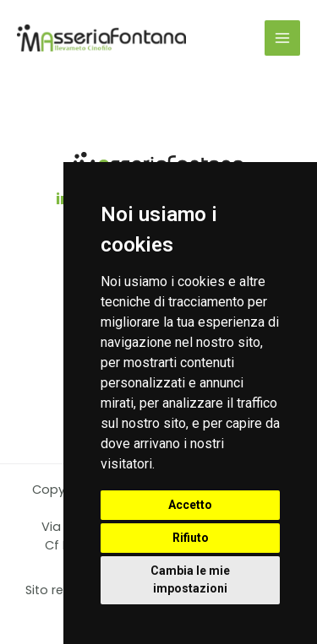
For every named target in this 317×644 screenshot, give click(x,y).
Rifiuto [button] (191, 538)
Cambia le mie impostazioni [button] (190, 579)
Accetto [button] (190, 505)
